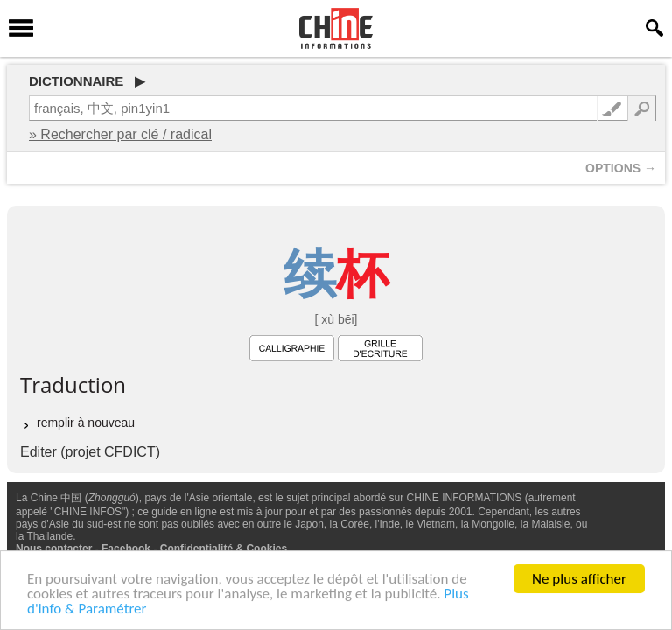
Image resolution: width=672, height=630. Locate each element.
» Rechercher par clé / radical (120, 134)
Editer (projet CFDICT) (90, 452)
